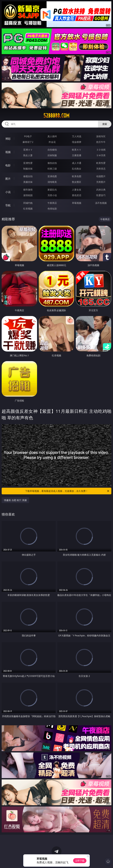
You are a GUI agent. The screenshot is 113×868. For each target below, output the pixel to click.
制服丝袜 (28, 169)
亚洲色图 (52, 176)
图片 (8, 179)
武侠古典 (101, 190)
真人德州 (52, 136)
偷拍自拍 (52, 163)
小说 (8, 192)
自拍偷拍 (52, 150)
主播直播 (77, 155)
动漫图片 (101, 176)
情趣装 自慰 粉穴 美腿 (15, 500)
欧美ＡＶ (77, 150)
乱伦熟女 (77, 169)
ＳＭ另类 (101, 155)
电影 (8, 165)
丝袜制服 (52, 155)
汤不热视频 (101, 203)
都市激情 (28, 190)
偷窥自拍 (28, 176)
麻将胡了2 (28, 142)
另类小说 (52, 195)
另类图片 (101, 182)
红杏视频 (28, 209)
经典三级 (52, 169)
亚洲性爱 (28, 163)
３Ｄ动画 (101, 150)
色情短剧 (52, 209)
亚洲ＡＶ (28, 150)
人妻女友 (77, 190)
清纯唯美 (52, 182)
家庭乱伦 (52, 190)
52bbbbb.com (56, 116)
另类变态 (101, 169)
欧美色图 (77, 176)
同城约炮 (28, 203)
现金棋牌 (77, 142)
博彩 (8, 139)
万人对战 (77, 136)
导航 (8, 205)
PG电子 (28, 136)
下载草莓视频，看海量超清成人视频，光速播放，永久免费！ (67, 491)
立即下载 (80, 861)
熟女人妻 (28, 155)
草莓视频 (77, 203)
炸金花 (52, 142)
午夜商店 (52, 203)
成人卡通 (77, 163)
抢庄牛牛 (101, 142)
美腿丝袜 (28, 182)
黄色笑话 (77, 195)
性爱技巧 (101, 195)
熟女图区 (77, 182)
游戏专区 (101, 136)
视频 (8, 152)
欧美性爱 (101, 163)
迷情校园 (28, 195)
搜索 (105, 124)
